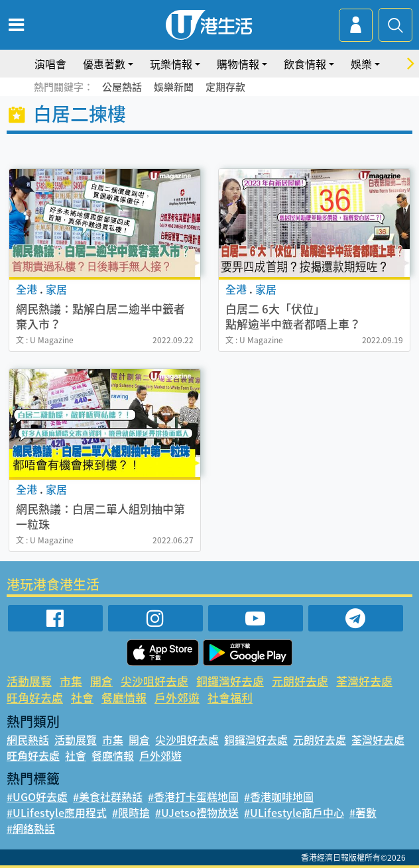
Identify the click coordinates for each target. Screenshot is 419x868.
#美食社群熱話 (108, 796)
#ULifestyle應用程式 (57, 812)
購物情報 (238, 64)
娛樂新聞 (174, 87)
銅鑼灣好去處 (230, 681)
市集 (71, 681)
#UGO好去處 (37, 796)
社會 (82, 697)
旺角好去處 (35, 697)
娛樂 (361, 64)
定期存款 (225, 87)
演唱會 (50, 64)
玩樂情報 (171, 64)
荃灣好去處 (364, 681)
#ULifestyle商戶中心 (294, 812)
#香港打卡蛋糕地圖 (193, 796)
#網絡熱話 (31, 828)
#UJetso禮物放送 (197, 812)
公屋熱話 (122, 87)
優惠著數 (104, 64)
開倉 (101, 681)
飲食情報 (305, 64)
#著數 (363, 812)
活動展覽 (29, 681)
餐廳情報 (124, 697)
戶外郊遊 (177, 697)
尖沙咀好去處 (154, 681)
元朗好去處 (300, 681)
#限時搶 (131, 812)
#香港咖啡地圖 (279, 796)
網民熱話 (28, 739)
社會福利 (230, 697)
